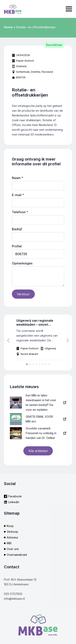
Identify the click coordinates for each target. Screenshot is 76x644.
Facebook (15, 496)
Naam (18, 178)
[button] (8, 341)
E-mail (18, 195)
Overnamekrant (17, 555)
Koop (10, 526)
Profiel (17, 246)
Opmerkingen (22, 263)
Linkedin (14, 502)
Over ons (13, 549)
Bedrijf (17, 229)
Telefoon (20, 212)
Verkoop (12, 532)
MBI (9, 543)
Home (8, 27)
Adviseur (12, 537)
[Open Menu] (69, 9)
